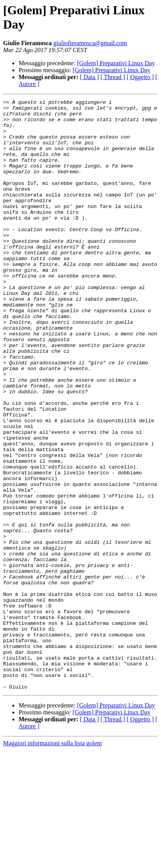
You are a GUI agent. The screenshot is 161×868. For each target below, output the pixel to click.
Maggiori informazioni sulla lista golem (52, 861)
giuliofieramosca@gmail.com (90, 43)
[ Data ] (90, 77)
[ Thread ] (113, 77)
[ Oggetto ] (140, 77)
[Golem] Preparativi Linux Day (116, 63)
